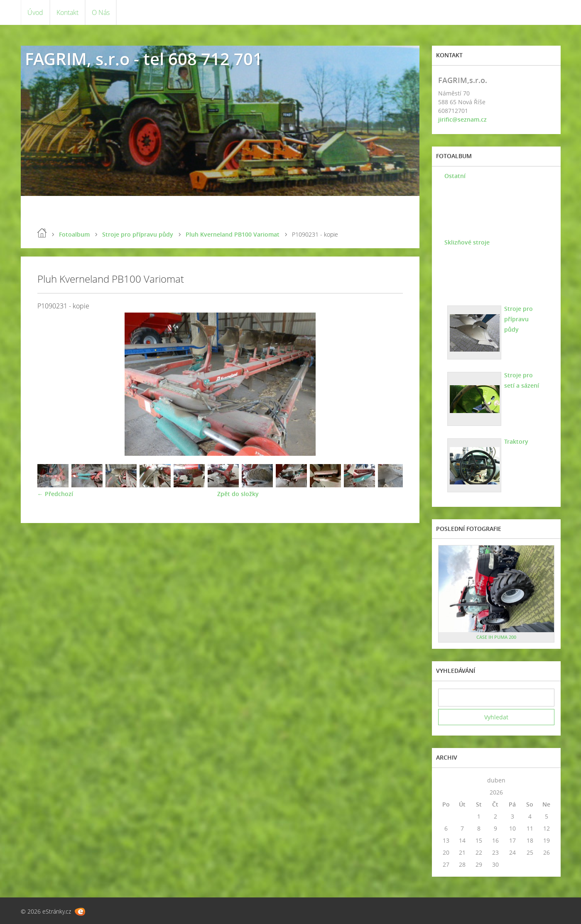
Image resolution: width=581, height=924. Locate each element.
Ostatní (455, 176)
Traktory (516, 441)
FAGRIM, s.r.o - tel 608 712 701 (144, 59)
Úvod (35, 12)
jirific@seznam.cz (462, 119)
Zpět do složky (238, 494)
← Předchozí (55, 494)
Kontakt (67, 12)
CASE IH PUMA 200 (496, 637)
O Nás (101, 12)
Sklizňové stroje (467, 242)
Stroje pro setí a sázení (522, 380)
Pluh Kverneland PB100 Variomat (233, 234)
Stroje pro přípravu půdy (138, 234)
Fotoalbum (74, 234)
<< (446, 780)
